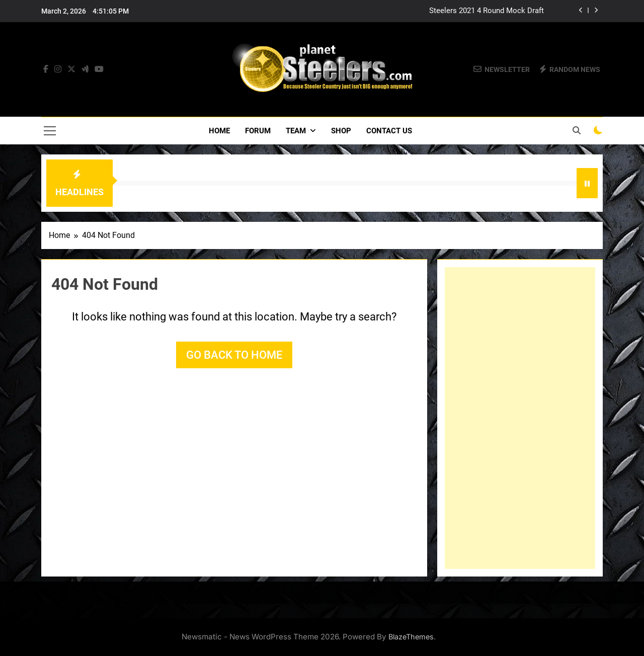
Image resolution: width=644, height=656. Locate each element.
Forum (258, 131)
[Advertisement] (520, 418)
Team (296, 131)
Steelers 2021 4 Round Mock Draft (487, 11)
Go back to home (234, 355)
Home (219, 131)
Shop (341, 131)
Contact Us (389, 131)
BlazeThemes (411, 637)
